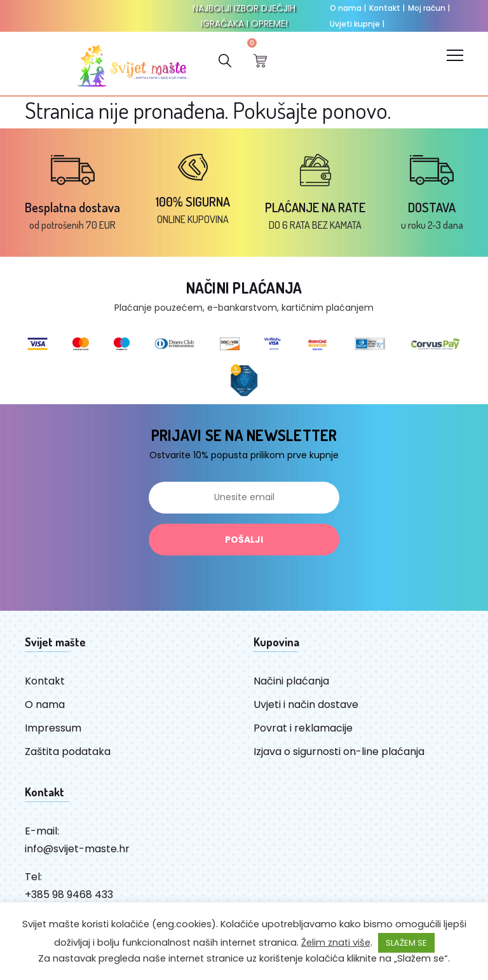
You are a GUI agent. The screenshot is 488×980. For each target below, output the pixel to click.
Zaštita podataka (68, 752)
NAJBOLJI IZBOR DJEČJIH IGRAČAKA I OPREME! (244, 16)
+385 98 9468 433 (69, 895)
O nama (348, 8)
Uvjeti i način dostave (306, 704)
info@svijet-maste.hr (77, 849)
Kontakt (387, 8)
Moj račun (429, 8)
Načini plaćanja (291, 681)
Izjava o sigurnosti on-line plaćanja (339, 752)
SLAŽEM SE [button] (406, 943)
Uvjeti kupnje (357, 24)
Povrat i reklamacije (303, 728)
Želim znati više (336, 943)
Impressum (53, 728)
